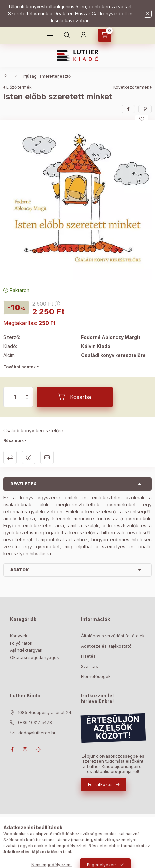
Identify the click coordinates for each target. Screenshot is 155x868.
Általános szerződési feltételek (113, 636)
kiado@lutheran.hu (37, 733)
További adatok (19, 367)
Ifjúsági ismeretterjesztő (47, 76)
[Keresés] (67, 35)
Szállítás (89, 666)
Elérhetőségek (96, 676)
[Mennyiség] (15, 397)
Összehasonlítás (10, 457)
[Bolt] (50, 35)
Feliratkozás (100, 784)
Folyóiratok (21, 643)
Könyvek (19, 636)
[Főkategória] (6, 76)
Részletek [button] (23, 484)
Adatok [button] (20, 570)
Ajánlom (47, 457)
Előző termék (19, 87)
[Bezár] (148, 14)
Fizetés (88, 656)
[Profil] (84, 35)
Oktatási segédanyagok (35, 657)
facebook (12, 749)
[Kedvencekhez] (142, 119)
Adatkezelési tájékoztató (106, 646)
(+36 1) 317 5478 (35, 722)
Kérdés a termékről (29, 457)
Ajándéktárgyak (26, 650)
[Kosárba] (75, 397)
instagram (25, 749)
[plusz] (27, 392)
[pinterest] (145, 109)
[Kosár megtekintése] (105, 35)
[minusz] (27, 402)
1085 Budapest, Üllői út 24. (45, 712)
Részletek (13, 441)
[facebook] (128, 109)
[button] (77, 202)
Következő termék (131, 87)
